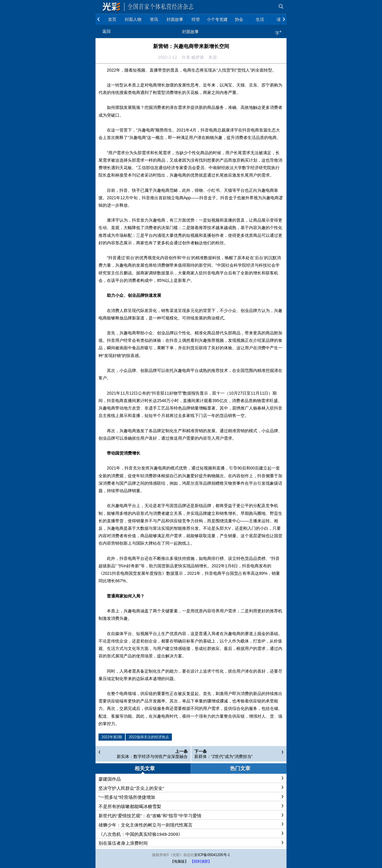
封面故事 (190, 32)
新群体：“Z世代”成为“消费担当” (223, 756)
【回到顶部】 (201, 861)
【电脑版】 (179, 861)
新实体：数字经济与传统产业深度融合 (152, 756)
